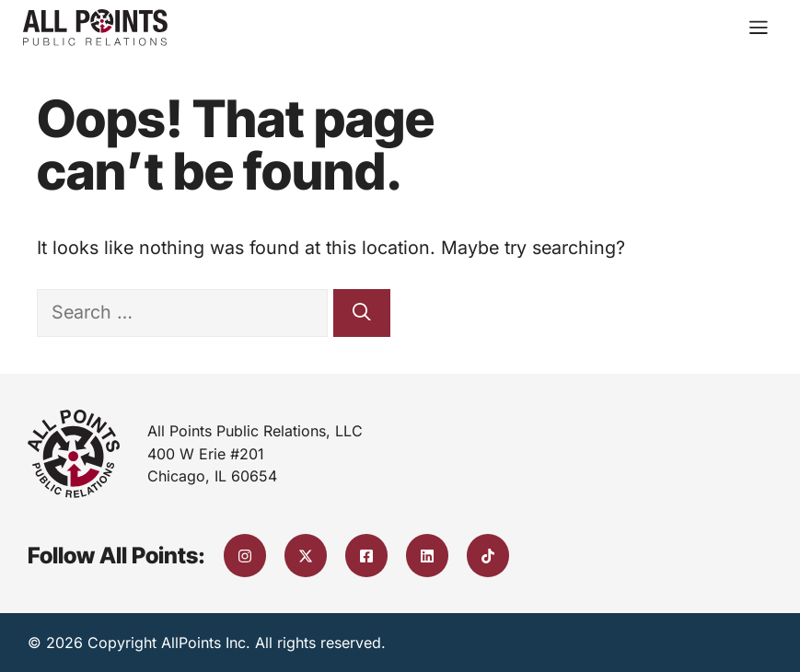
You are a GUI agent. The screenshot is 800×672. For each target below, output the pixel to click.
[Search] (362, 313)
